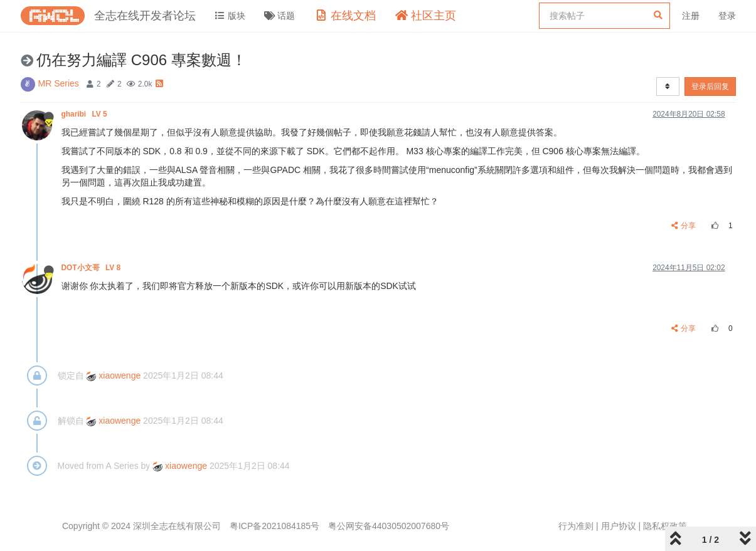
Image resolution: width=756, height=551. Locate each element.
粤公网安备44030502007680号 (389, 526)
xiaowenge (113, 375)
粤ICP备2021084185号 (274, 526)
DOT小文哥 (92, 268)
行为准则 (576, 526)
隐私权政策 (665, 526)
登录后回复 (710, 87)
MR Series (59, 83)
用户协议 (619, 526)
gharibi (86, 114)
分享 (684, 226)
